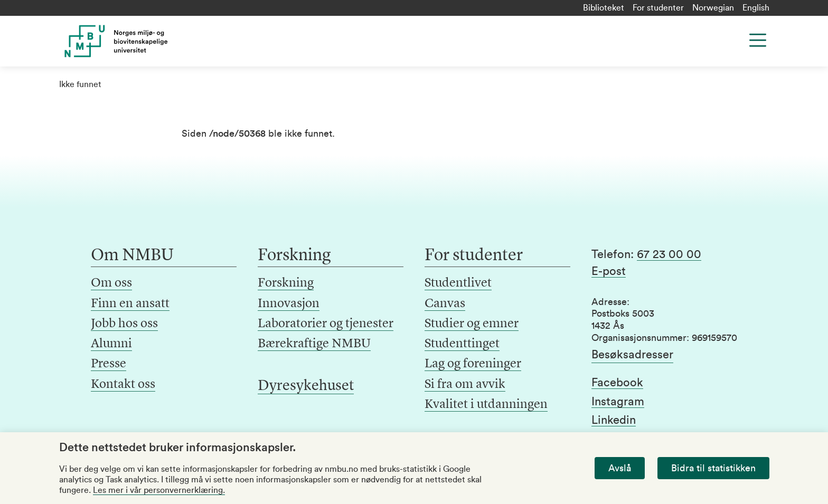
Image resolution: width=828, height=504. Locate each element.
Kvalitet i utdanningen (486, 405)
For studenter (658, 8)
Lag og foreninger (473, 364)
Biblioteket (604, 8)
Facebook (617, 383)
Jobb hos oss (124, 324)
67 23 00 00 (669, 254)
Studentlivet (458, 283)
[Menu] (758, 40)
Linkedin (614, 420)
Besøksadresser (632, 355)
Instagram (618, 402)
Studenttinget (462, 344)
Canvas (445, 304)
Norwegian (713, 8)
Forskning (286, 283)
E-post (609, 271)
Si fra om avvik (465, 385)
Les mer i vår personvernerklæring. (159, 490)
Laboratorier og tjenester (326, 324)
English (756, 8)
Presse (109, 364)
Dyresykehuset (306, 386)
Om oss (111, 283)
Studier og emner (472, 324)
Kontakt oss (123, 385)
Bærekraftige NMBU (314, 344)
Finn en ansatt (130, 304)
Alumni (111, 344)
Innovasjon (289, 304)
